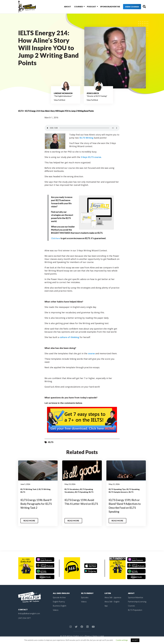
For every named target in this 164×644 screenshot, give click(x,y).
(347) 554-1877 (24, 618)
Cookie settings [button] (122, 640)
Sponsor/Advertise (106, 7)
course (91, 353)
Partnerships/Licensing (137, 602)
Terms (95, 636)
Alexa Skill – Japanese (113, 597)
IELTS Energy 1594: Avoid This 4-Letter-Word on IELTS (80, 504)
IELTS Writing (86, 138)
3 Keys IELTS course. (91, 157)
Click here (56, 238)
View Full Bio (60, 100)
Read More (29, 521)
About (65, 7)
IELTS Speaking (81, 492)
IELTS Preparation (135, 610)
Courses (75, 7)
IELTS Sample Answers (118, 492)
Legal (102, 636)
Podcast (88, 7)
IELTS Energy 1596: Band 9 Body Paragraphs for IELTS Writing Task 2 (37, 504)
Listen (108, 593)
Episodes (85, 597)
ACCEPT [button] (135, 640)
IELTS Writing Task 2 (29, 489)
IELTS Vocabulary (72, 489)
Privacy (88, 636)
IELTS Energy (88, 593)
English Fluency (59, 602)
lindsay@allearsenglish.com (29, 613)
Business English (60, 606)
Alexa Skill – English (112, 602)
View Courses (128, 7)
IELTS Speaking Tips (117, 489)
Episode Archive (59, 597)
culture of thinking (69, 337)
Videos (56, 610)
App (106, 606)
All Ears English (61, 593)
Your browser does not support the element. (82, 128)
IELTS (21, 111)
